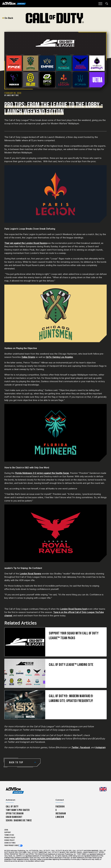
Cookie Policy (9, 840)
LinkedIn (60, 817)
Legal (6, 830)
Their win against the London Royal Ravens (26, 243)
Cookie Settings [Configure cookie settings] (10, 843)
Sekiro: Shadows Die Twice (19, 820)
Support (8, 832)
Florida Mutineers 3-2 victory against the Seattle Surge (42, 473)
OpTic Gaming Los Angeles (59, 357)
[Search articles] (107, 4)
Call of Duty (12, 807)
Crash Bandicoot (14, 817)
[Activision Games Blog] (14, 4)
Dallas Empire (28, 357)
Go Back (8, 18)
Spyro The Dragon (15, 814)
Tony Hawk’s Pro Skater (18, 810)
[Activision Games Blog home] (15, 791)
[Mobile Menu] (100, 4)
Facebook (60, 807)
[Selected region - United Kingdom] (103, 789)
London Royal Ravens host (73, 609)
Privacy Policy (10, 838)
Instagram (61, 814)
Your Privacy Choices (12, 846)
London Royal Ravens (30, 574)
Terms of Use (9, 835)
